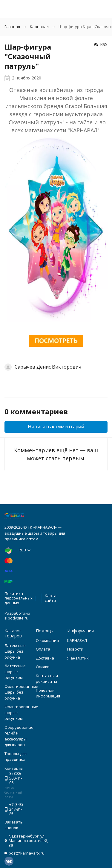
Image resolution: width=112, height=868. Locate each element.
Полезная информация (48, 693)
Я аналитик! (78, 658)
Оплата (43, 649)
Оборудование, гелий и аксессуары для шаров (19, 736)
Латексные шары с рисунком (15, 672)
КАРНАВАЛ (77, 640)
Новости (75, 649)
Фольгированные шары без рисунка (21, 692)
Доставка (45, 658)
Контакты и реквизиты (47, 679)
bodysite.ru (18, 618)
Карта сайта (51, 598)
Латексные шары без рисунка (15, 651)
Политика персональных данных (19, 598)
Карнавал (39, 27)
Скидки (43, 667)
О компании (47, 640)
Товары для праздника (16, 757)
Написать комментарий (56, 427)
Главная (12, 27)
